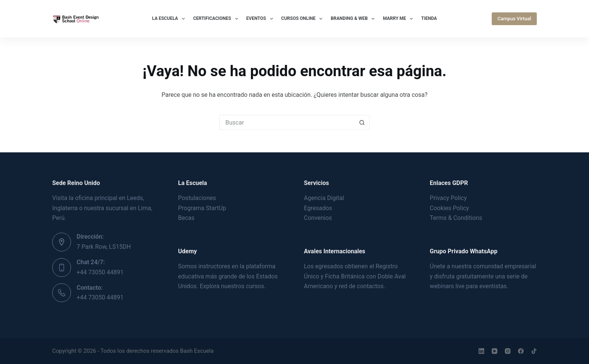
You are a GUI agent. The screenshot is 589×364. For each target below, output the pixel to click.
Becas (186, 218)
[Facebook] (521, 351)
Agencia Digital (324, 198)
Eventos (261, 19)
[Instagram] (508, 351)
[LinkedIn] (481, 351)
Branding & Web (354, 19)
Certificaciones (217, 19)
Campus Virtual (514, 19)
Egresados (318, 208)
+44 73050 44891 (100, 272)
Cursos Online (304, 19)
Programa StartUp (202, 208)
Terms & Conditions (456, 218)
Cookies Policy (449, 208)
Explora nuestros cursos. (233, 286)
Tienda (429, 18)
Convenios (318, 218)
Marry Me (399, 19)
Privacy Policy (448, 198)
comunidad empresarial (504, 266)
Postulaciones (197, 198)
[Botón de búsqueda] (362, 122)
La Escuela (170, 19)
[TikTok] (534, 351)
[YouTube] (495, 351)
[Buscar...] (287, 122)
